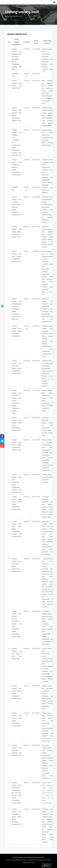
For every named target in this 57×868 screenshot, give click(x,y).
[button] (2, 306)
